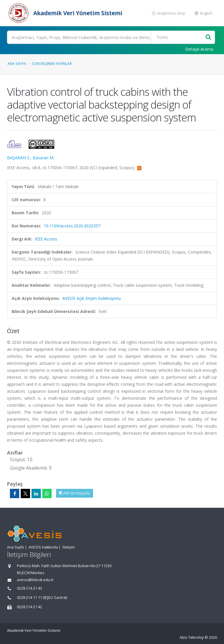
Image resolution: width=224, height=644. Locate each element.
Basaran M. (43, 158)
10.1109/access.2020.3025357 (72, 226)
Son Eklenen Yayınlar (52, 63)
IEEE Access (46, 239)
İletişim (69, 547)
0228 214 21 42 (29, 607)
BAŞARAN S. (19, 158)
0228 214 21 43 (29, 588)
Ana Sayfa (17, 63)
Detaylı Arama (199, 49)
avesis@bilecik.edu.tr (35, 580)
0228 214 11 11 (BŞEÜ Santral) (42, 598)
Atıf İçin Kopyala (75, 493)
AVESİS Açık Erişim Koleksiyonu (92, 298)
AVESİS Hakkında (43, 547)
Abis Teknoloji (192, 637)
